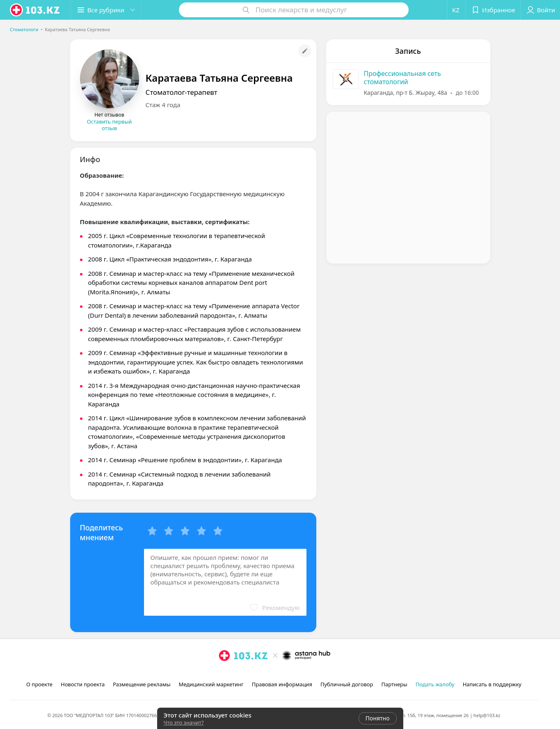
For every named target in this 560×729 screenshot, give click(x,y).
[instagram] (224, 674)
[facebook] (236, 674)
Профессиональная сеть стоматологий (402, 78)
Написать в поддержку (492, 684)
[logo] (35, 10)
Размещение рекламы (142, 684)
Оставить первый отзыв (110, 125)
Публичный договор (347, 684)
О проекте (39, 684)
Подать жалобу (435, 684)
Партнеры (394, 684)
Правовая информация (282, 684)
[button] (106, 10)
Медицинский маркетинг (211, 684)
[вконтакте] (247, 674)
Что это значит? (184, 722)
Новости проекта (83, 684)
